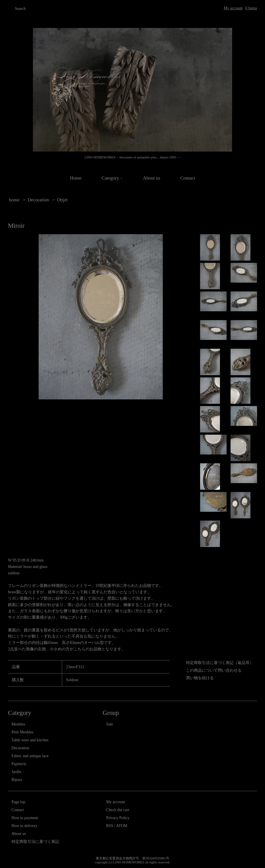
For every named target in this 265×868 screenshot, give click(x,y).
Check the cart (118, 810)
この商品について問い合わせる (214, 670)
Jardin (16, 772)
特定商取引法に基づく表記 (35, 842)
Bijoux (17, 780)
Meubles (18, 724)
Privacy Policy (118, 818)
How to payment (25, 818)
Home (76, 178)
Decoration (38, 200)
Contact (188, 178)
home (14, 200)
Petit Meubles (23, 732)
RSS (110, 826)
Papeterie (19, 764)
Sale (110, 724)
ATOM (122, 826)
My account (233, 8)
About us (152, 178)
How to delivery (24, 826)
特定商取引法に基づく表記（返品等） (220, 663)
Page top (18, 802)
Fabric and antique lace (30, 756)
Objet (62, 200)
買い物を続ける (200, 678)
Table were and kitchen (30, 740)
